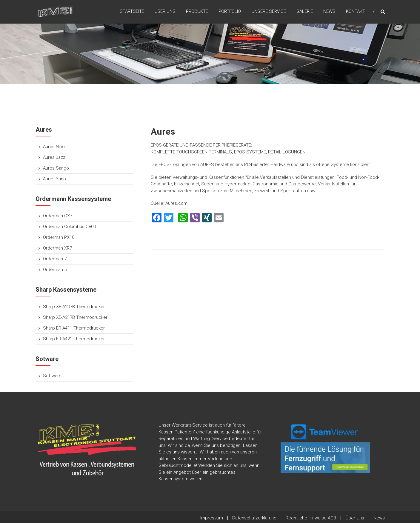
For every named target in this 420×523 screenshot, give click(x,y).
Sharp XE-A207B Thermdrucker (74, 307)
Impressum (212, 518)
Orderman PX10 (59, 237)
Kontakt (356, 12)
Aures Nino (54, 147)
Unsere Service (269, 12)
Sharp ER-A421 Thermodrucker (74, 339)
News (329, 12)
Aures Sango (56, 168)
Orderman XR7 (57, 248)
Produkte (197, 12)
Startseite (132, 12)
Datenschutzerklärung (254, 518)
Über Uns (165, 12)
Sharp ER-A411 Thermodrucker (74, 328)
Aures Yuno (54, 179)
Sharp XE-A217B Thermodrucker (75, 317)
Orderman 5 (55, 270)
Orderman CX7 (58, 216)
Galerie (305, 12)
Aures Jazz (54, 157)
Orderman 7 (55, 259)
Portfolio (230, 12)
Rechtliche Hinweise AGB (311, 518)
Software (52, 376)
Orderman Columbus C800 (69, 227)
